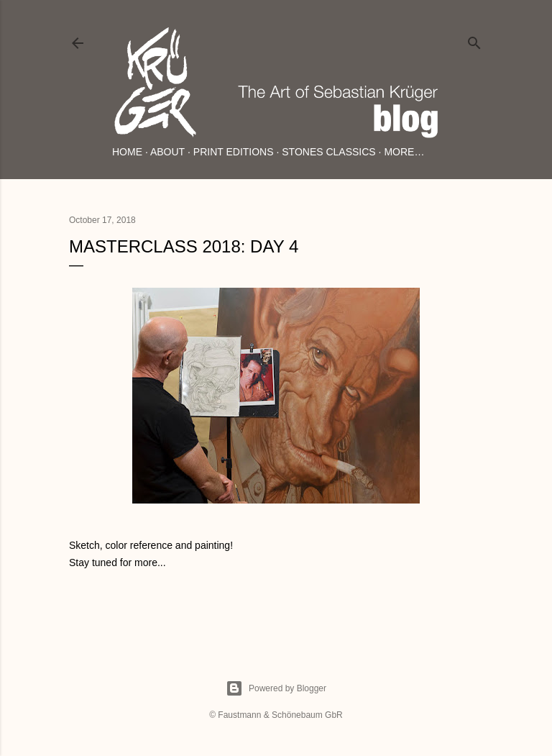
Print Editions (234, 152)
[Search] (474, 40)
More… (404, 152)
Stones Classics (328, 152)
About (167, 152)
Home (127, 152)
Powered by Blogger (276, 688)
